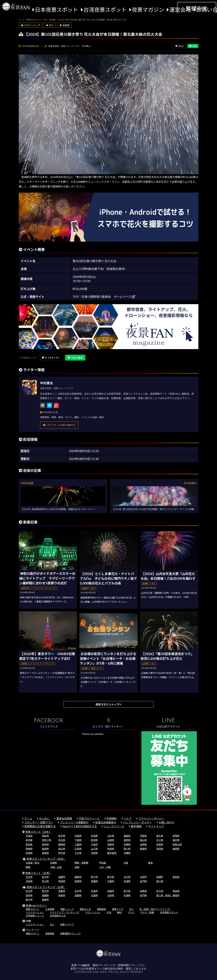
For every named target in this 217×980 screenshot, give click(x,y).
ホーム (28, 818)
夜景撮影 (101, 909)
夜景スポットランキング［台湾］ (46, 887)
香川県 (127, 849)
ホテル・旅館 (147, 912)
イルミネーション (35, 912)
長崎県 (45, 853)
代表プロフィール (89, 818)
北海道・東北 (32, 863)
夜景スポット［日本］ (38, 832)
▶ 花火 (50, 25)
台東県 (29, 881)
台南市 (143, 877)
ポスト (180, 46)
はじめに (44, 818)
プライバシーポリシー (151, 818)
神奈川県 (47, 840)
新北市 (45, 877)
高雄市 (160, 877)
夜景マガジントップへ (109, 704)
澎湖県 (127, 881)
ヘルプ (128, 818)
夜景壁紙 (50, 934)
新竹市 (94, 877)
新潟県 (94, 840)
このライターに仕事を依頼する (59, 425)
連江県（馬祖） (164, 895)
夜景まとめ (85, 909)
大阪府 (94, 844)
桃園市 (62, 877)
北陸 (126, 863)
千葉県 (78, 840)
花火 (131, 909)
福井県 (176, 840)
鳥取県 (29, 849)
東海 (150, 863)
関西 (28, 867)
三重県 (78, 844)
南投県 (62, 881)
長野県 (127, 840)
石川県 (160, 840)
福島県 (127, 836)
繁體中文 (197, 8)
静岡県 (62, 844)
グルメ (131, 912)
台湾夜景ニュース (35, 916)
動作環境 (136, 826)
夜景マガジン (148, 10)
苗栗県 (78, 881)
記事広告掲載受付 (106, 822)
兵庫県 (127, 844)
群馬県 (176, 836)
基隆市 (78, 877)
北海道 (29, 836)
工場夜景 (50, 909)
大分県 (78, 853)
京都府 (111, 844)
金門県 (143, 881)
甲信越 (103, 863)
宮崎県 (94, 853)
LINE (193, 46)
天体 (109, 912)
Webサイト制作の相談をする (80, 826)
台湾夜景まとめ (58, 916)
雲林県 (29, 895)
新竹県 (111, 877)
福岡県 (176, 849)
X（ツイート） (51, 358)
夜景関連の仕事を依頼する (40, 826)
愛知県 (29, 844)
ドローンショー (93, 912)
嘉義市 (45, 900)
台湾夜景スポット (105, 10)
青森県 (45, 836)
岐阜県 (45, 844)
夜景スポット (32, 909)
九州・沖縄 (105, 867)
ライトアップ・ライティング (65, 912)
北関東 (54, 863)
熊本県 (62, 853)
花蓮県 (111, 881)
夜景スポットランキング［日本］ (46, 859)
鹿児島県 (112, 853)
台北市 (29, 877)
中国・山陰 (56, 867)
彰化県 (45, 881)
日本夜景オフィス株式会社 (99, 969)
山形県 (111, 836)
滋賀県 (143, 844)
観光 (120, 912)
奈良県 (160, 844)
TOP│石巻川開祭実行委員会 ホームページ (104, 297)
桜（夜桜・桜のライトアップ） (155, 909)
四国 (77, 867)
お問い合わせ (167, 822)
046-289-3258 (107, 965)
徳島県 (111, 849)
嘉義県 (45, 895)
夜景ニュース (67, 909)
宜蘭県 (94, 881)
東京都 (29, 840)
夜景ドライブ (67, 925)
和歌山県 (177, 844)
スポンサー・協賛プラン (39, 822)
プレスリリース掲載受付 (74, 822)
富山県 (143, 840)
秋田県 (94, 836)
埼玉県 (62, 840)
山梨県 (111, 840)
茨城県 (143, 836)
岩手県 (62, 836)
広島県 (78, 849)
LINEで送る (75, 358)
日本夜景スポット (56, 10)
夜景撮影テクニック (71, 934)
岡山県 (62, 849)
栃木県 (160, 836)
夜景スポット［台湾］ (38, 873)
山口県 (94, 849)
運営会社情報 (64, 818)
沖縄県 (127, 853)
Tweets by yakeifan (92, 734)
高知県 (160, 849)
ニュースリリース (114, 826)
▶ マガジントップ (31, 25)
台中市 (127, 877)
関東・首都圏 (81, 863)
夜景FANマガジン (36, 906)
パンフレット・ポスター (137, 822)
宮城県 (78, 836)
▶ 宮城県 (65, 25)
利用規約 (112, 818)
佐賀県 (29, 853)
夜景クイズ (118, 909)
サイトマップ (156, 826)
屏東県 (176, 877)
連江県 (160, 881)
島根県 (45, 849)
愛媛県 (143, 849)
